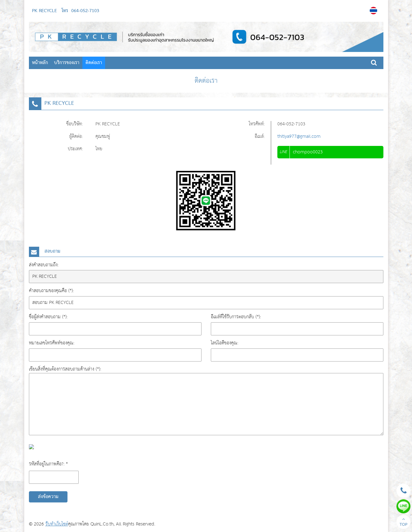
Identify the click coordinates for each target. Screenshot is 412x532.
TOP (403, 523)
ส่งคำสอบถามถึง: (44, 265)
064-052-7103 (85, 11)
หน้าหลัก (40, 63)
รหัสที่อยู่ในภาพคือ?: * (48, 464)
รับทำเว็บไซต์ (57, 524)
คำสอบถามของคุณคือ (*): (51, 291)
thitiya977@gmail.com (299, 136)
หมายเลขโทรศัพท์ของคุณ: (52, 343)
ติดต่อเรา (94, 63)
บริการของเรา (67, 63)
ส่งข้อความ (48, 497)
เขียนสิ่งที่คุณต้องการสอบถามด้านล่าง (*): (65, 369)
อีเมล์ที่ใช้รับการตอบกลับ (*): (236, 317)
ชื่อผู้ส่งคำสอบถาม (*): (48, 317)
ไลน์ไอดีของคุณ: (225, 343)
